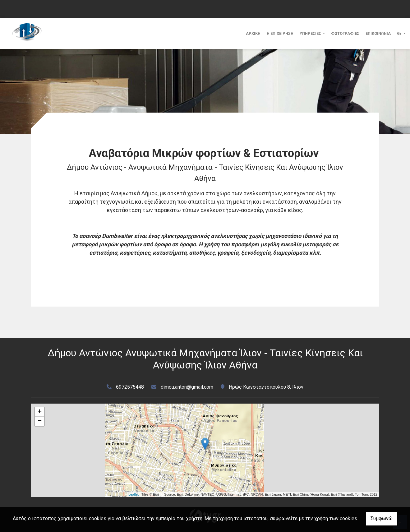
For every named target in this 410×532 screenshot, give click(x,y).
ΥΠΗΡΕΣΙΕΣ (311, 33)
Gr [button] (400, 33)
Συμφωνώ (382, 518)
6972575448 (130, 387)
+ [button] (40, 412)
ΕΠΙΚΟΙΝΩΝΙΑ (378, 33)
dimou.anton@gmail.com (187, 387)
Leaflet (134, 494)
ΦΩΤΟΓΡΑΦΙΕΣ (345, 33)
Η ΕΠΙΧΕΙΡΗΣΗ (280, 33)
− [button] (40, 421)
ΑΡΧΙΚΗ (253, 33)
